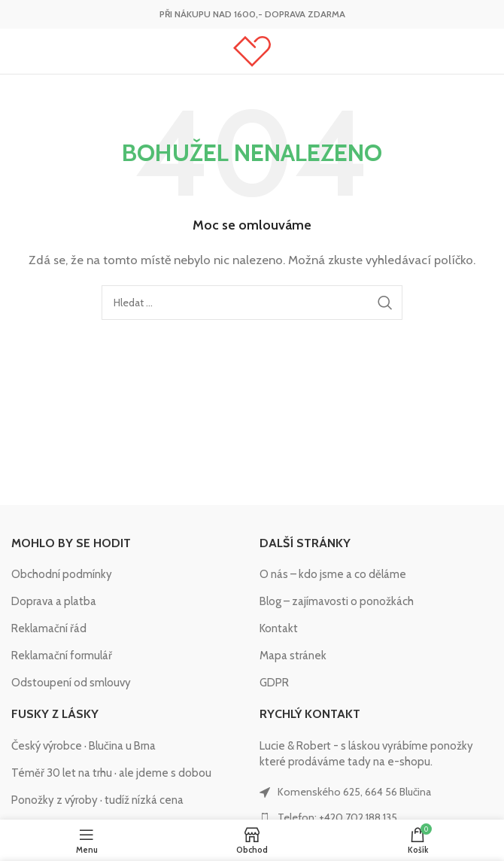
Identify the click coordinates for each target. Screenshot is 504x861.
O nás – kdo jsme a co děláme (333, 574)
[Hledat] (252, 303)
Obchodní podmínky (62, 574)
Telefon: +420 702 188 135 (337, 817)
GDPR (274, 683)
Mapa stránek (293, 656)
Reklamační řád (49, 628)
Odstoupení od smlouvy (71, 683)
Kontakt (279, 628)
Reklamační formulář (62, 656)
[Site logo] (252, 50)
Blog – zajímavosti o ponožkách (337, 601)
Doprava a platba (54, 601)
